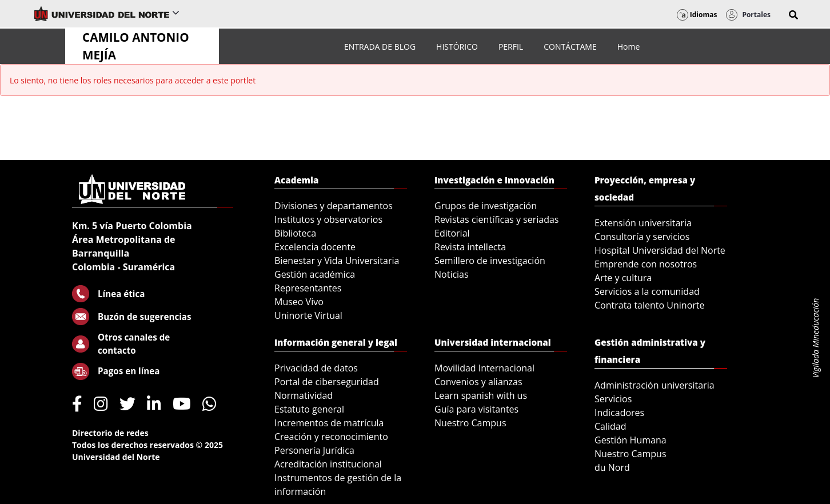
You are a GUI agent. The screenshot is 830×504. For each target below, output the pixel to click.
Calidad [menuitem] (610, 426)
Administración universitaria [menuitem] (655, 385)
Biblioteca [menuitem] (295, 233)
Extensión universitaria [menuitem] (643, 223)
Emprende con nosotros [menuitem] (646, 264)
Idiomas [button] (697, 15)
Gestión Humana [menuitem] (631, 440)
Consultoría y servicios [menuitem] (642, 237)
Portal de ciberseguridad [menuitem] (327, 382)
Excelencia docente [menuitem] (315, 247)
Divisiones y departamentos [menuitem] (334, 206)
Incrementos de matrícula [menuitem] (329, 423)
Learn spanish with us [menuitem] (481, 395)
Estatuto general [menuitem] (309, 409)
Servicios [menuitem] (613, 399)
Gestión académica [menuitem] (315, 274)
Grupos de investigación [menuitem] (486, 206)
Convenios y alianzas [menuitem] (478, 382)
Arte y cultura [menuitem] (623, 278)
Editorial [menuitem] (452, 233)
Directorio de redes (110, 433)
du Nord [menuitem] (612, 467)
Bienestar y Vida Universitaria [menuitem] (337, 261)
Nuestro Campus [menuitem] (470, 423)
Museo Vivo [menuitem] (299, 302)
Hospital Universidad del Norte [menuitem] (660, 250)
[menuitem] (380, 47)
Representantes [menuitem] (308, 288)
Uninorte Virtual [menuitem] (308, 315)
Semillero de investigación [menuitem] (490, 261)
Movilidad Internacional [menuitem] (484, 368)
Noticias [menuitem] (452, 274)
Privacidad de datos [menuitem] (316, 368)
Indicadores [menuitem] (619, 413)
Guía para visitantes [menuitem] (476, 409)
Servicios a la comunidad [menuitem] (647, 291)
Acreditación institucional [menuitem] (328, 464)
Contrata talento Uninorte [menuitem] (650, 305)
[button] (793, 15)
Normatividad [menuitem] (304, 395)
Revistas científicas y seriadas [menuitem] (496, 219)
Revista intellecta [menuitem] (470, 247)
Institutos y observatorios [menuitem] (328, 219)
